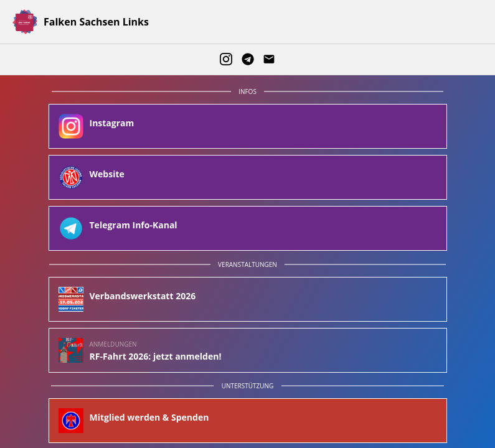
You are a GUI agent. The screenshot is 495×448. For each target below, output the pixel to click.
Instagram (112, 123)
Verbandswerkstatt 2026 (143, 296)
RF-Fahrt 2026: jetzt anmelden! (156, 357)
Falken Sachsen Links (96, 22)
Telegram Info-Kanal (134, 225)
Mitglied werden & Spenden (149, 418)
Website (107, 174)
